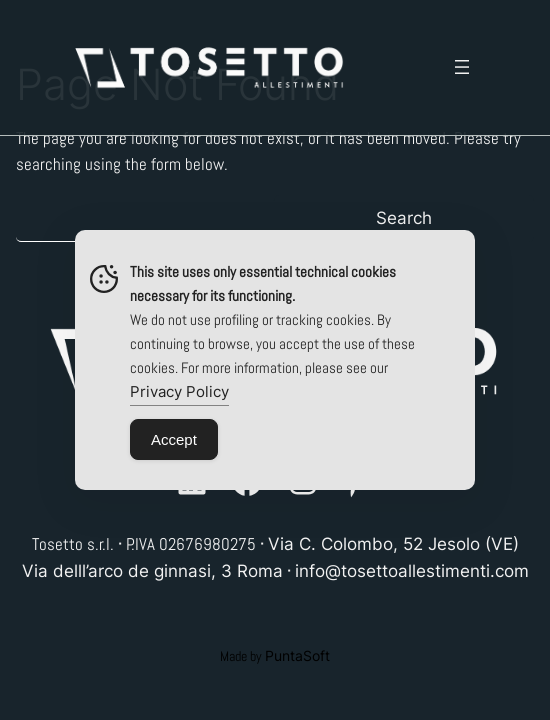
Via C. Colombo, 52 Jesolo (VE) (393, 544)
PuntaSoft (297, 655)
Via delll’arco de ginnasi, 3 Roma (152, 571)
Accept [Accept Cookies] (174, 439)
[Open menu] (462, 67)
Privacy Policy (179, 391)
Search (404, 218)
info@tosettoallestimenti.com (412, 571)
